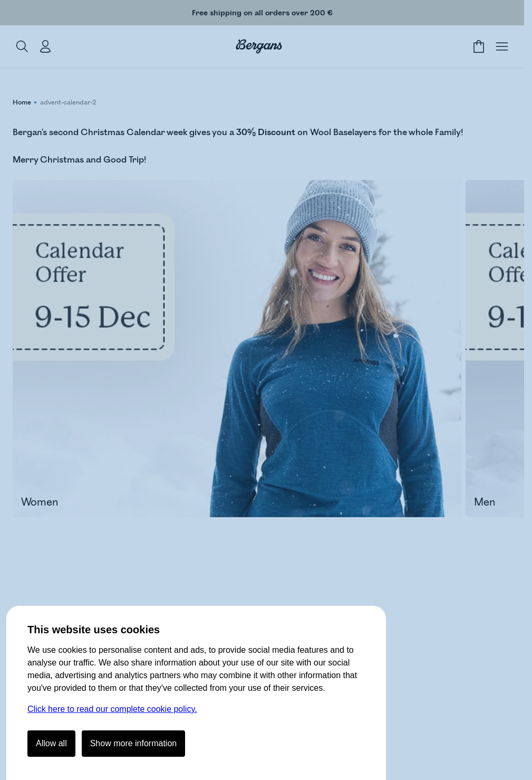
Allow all (51, 743)
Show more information (134, 743)
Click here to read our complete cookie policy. (112, 709)
